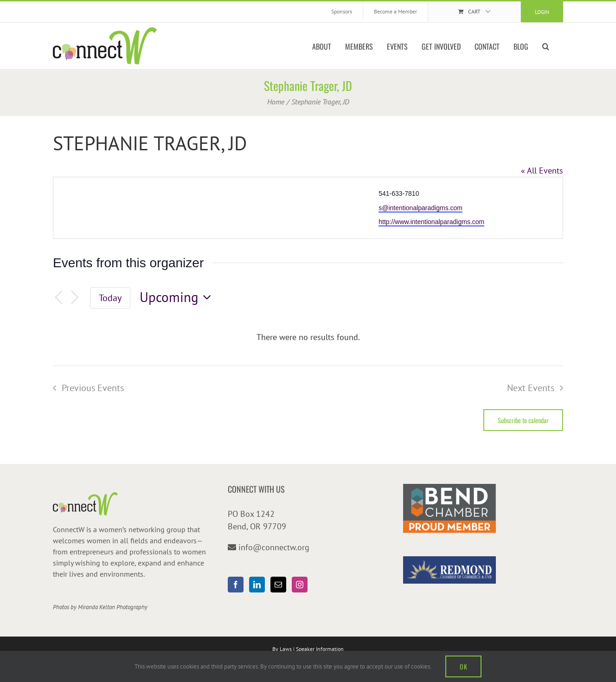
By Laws (282, 649)
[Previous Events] (58, 298)
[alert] (308, 337)
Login (542, 12)
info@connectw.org (274, 547)
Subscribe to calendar (523, 420)
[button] (546, 46)
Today (110, 298)
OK (463, 666)
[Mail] (278, 585)
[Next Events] (75, 298)
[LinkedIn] (257, 585)
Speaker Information (320, 649)
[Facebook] (236, 585)
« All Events (542, 170)
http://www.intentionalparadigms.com (431, 222)
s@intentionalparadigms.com (420, 208)
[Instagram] (300, 585)
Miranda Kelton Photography (113, 607)
